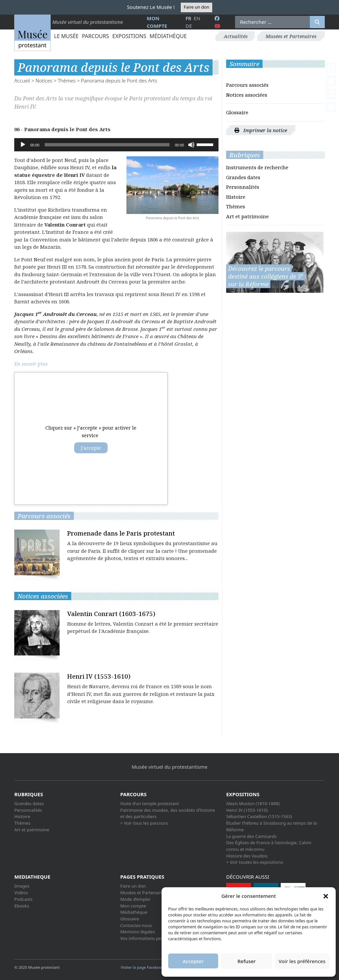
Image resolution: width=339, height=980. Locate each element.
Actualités (236, 36)
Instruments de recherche (257, 167)
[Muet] (191, 145)
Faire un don (196, 7)
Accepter (193, 961)
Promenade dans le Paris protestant (121, 533)
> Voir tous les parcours (144, 823)
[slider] (107, 145)
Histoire (236, 197)
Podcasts (23, 899)
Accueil (22, 80)
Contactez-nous (136, 925)
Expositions (129, 36)
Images (22, 886)
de (189, 26)
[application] (116, 145)
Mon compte (133, 906)
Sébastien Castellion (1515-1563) (259, 816)
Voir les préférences (302, 961)
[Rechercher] (317, 22)
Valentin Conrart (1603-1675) (111, 614)
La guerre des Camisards (251, 836)
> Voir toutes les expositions (255, 862)
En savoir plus (31, 364)
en (197, 18)
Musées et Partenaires (291, 36)
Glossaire (237, 112)
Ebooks (22, 906)
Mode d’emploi (135, 899)
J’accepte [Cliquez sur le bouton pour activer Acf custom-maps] (91, 448)
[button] (326, 896)
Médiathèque (168, 36)
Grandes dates (243, 177)
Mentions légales (137, 932)
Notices (44, 80)
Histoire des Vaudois (247, 856)
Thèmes (67, 80)
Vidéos (21, 893)
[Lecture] (23, 145)
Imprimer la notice (261, 130)
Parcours (95, 36)
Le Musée (66, 36)
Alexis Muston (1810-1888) (253, 803)
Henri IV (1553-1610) (99, 676)
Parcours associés (247, 85)
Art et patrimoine (247, 216)
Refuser (246, 961)
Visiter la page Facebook (145, 967)
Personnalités (243, 187)
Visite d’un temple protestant (149, 803)
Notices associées (247, 95)
